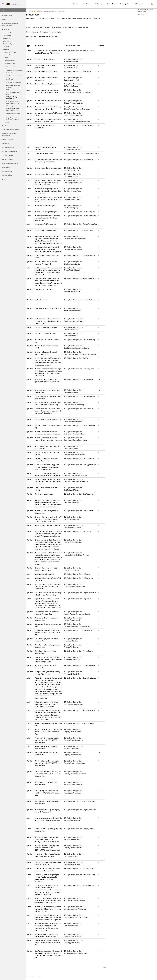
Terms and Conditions (57, 977)
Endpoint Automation (13, 147)
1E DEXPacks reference (15, 66)
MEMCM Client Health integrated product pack (13, 102)
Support (13, 20)
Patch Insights (13, 167)
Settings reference (15, 61)
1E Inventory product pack (13, 82)
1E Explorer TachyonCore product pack (14, 98)
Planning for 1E (14, 36)
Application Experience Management (13, 134)
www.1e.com (74, 4)
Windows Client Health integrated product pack (13, 110)
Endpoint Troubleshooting (13, 151)
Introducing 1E (7, 33)
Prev (31, 968)
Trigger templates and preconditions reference (13, 119)
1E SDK (13, 179)
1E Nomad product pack (13, 85)
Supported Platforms (10, 52)
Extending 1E (14, 47)
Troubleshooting (14, 44)
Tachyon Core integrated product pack (13, 114)
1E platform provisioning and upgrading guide (13, 25)
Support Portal (112, 4)
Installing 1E (14, 39)
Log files (7, 58)
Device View (8, 55)
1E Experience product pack (14, 75)
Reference (14, 50)
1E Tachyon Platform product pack (14, 93)
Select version (138, 4)
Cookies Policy (66, 977)
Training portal (124, 4)
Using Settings (14, 41)
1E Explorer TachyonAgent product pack (13, 79)
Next (131, 968)
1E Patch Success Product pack (13, 89)
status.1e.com (86, 4)
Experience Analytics (13, 155)
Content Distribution (13, 140)
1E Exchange (99, 4)
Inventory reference (15, 63)
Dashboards (13, 143)
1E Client (13, 126)
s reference (61, 11)
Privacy (51, 977)
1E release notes (13, 16)
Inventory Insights (13, 159)
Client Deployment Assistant (13, 130)
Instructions (141, 14)
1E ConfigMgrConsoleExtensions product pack (14, 71)
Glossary (7, 122)
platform (43, 11)
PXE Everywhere (13, 175)
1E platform (13, 30)
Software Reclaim (13, 171)
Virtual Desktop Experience (13, 163)
